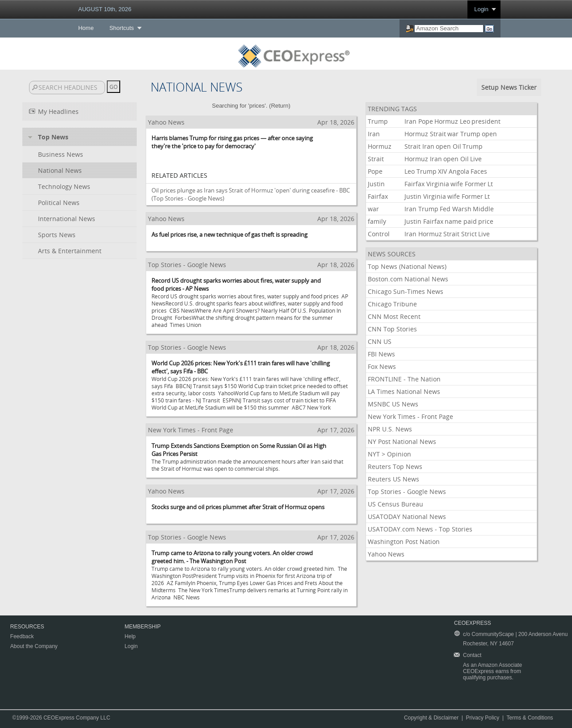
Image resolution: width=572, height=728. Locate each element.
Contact (472, 655)
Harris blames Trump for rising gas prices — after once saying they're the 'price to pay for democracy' (232, 142)
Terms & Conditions (530, 718)
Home (86, 28)
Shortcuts (122, 28)
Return (280, 106)
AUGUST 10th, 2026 (105, 9)
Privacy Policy (483, 718)
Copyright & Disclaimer (431, 718)
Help (130, 636)
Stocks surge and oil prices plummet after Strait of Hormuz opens (238, 507)
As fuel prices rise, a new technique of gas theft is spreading (229, 234)
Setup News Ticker (509, 87)
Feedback (22, 636)
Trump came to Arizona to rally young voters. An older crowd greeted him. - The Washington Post (232, 557)
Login (481, 9)
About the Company (34, 646)
